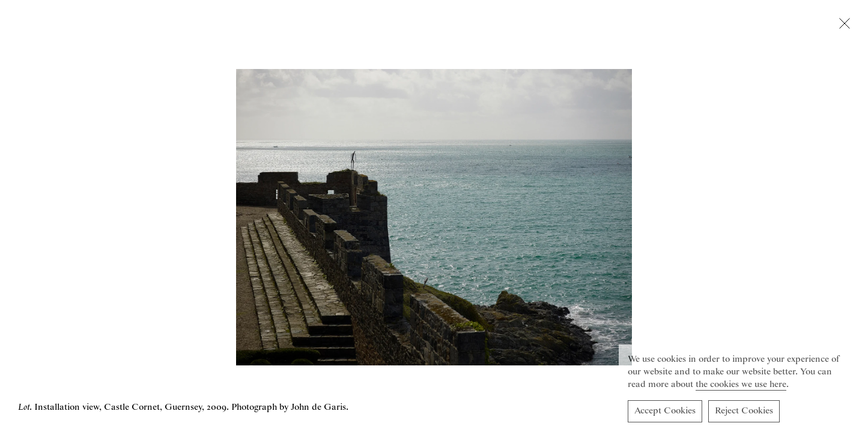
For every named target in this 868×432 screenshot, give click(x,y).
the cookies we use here (741, 386)
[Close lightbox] (845, 25)
